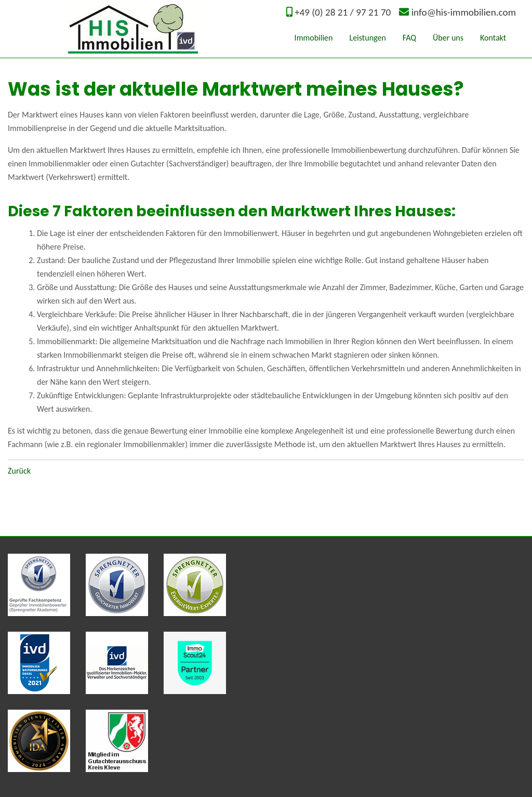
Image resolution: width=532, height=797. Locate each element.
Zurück (19, 471)
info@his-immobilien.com (464, 12)
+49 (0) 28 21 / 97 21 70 (343, 12)
